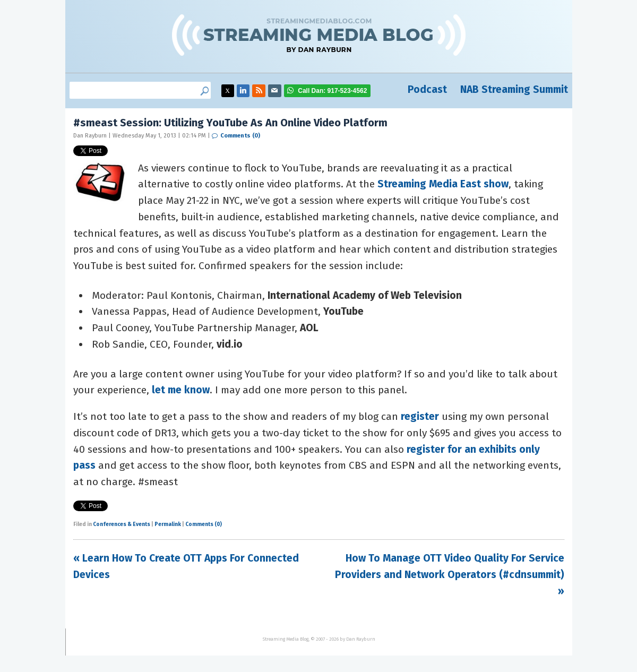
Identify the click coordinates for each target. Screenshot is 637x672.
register (420, 416)
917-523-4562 (332, 91)
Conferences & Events (122, 524)
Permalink (168, 524)
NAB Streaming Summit (514, 89)
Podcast (427, 89)
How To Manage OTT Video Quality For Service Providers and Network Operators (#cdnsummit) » (450, 574)
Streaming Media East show (443, 184)
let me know (181, 390)
